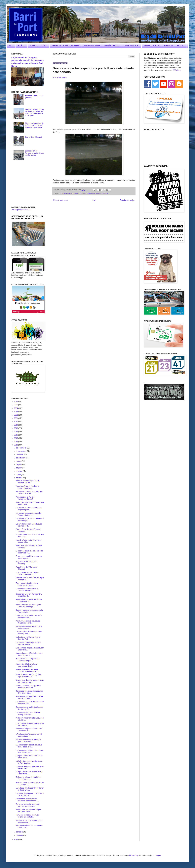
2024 (16, 408)
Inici (94, 200)
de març (19, 478)
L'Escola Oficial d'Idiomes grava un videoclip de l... (29, 633)
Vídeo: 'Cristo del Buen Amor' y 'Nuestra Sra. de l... (27, 482)
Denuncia (64, 193)
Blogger (158, 855)
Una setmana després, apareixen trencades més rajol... (28, 687)
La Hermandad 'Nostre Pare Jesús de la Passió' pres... (29, 746)
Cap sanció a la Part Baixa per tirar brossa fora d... (29, 595)
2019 (16, 425)
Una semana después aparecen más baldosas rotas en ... (30, 681)
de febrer (20, 832)
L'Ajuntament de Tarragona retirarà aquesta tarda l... (29, 735)
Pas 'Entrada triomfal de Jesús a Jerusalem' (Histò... (28, 622)
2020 (16, 422)
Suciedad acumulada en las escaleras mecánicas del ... (27, 800)
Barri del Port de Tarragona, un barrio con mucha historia (35, 153)
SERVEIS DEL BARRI (92, 46)
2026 (16, 402)
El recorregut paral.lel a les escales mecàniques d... (29, 557)
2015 (16, 438)
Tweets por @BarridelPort (21, 210)
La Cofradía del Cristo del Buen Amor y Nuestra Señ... (30, 703)
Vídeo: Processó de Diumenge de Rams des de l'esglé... (28, 606)
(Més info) (177, 70)
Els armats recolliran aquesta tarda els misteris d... (29, 525)
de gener (20, 835)
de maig (19, 471)
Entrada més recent (61, 200)
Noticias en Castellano (100, 193)
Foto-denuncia (73, 193)
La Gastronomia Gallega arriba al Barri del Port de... (28, 643)
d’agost (19, 461)
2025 (16, 405)
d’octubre (20, 454)
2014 (16, 442)
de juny (19, 468)
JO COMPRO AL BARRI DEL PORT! (66, 46)
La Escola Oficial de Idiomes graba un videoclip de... (29, 617)
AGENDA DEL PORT (131, 46)
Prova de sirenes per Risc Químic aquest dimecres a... (28, 676)
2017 (16, 432)
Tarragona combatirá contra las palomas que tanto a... (27, 805)
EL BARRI (33, 46)
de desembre (21, 448)
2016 (16, 435)
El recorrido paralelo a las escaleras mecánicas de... (29, 552)
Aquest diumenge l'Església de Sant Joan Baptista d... (29, 654)
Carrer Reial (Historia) (34, 137)
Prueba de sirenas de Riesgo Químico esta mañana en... (27, 670)
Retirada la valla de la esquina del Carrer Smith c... (28, 778)
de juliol (19, 464)
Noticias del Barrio (85, 193)
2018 (16, 428)
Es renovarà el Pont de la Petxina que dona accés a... (28, 740)
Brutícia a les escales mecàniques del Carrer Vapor (29, 811)
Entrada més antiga (127, 200)
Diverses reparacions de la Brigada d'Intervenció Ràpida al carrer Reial (34, 125)
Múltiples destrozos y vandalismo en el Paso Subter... (29, 762)
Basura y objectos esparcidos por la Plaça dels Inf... (29, 611)
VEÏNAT (44, 46)
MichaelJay (133, 855)
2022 (16, 415)
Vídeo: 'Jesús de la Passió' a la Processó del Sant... (27, 487)
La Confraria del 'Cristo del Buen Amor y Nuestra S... (28, 714)
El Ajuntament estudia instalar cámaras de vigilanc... (27, 573)
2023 (16, 412)
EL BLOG (181, 46)
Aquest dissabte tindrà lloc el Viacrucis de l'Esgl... (27, 665)
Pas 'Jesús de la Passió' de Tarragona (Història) (26, 498)
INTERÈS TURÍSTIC (112, 46)
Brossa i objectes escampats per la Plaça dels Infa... (29, 627)
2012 (16, 839)
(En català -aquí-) (60, 77)
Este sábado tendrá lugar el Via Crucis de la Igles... (28, 660)
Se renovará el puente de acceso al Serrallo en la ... (29, 730)
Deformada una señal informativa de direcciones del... (29, 692)
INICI (11, 46)
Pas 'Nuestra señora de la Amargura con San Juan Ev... (29, 493)
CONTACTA (169, 46)
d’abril (19, 475)
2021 (16, 418)
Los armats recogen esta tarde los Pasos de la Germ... (29, 514)
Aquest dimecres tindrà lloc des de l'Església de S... (29, 600)
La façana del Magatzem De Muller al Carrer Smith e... (30, 794)
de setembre (21, 458)
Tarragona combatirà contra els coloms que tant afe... (27, 816)
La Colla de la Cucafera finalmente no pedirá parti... (29, 509)
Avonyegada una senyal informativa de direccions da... (29, 697)
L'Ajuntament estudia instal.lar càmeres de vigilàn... (27, 590)
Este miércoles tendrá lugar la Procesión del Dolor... (27, 584)
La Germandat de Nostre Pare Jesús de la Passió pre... (30, 751)
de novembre (21, 451)
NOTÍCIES (21, 46)
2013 (16, 445)
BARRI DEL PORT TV (152, 46)
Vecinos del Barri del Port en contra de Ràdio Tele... (29, 821)
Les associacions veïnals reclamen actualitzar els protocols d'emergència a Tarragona (35, 112)
